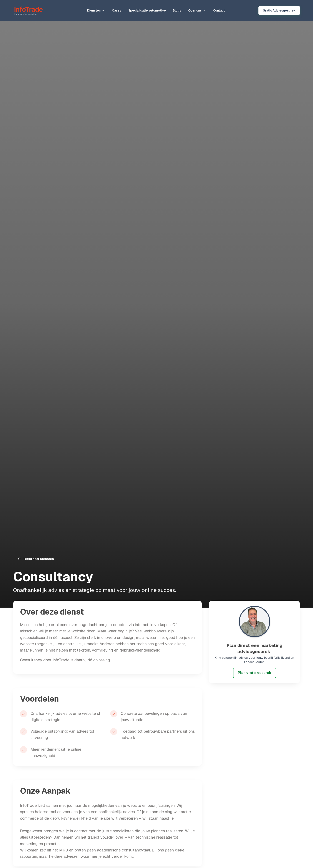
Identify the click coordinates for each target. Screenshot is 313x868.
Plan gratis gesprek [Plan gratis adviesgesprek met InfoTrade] (255, 673)
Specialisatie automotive (147, 10)
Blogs (177, 10)
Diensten (96, 10)
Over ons (197, 10)
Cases (117, 10)
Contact (219, 10)
